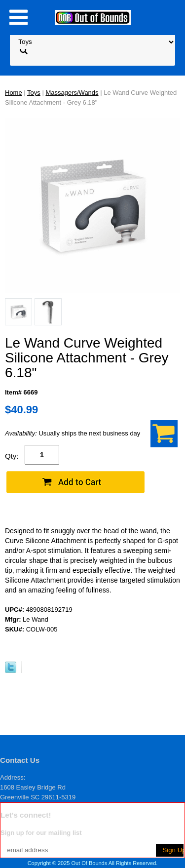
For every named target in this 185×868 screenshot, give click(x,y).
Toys (34, 93)
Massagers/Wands (72, 93)
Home (14, 93)
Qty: (12, 456)
